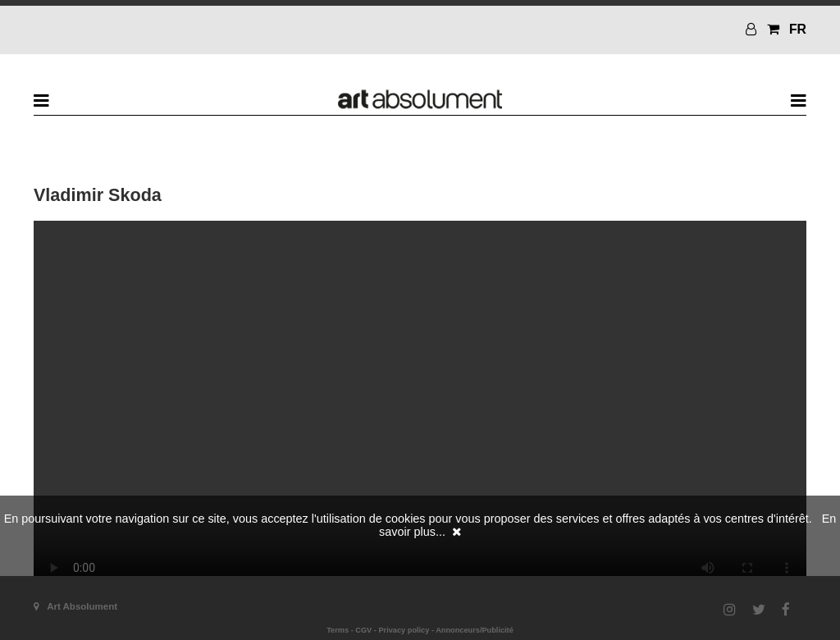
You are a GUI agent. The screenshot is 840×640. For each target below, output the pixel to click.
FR (798, 29)
